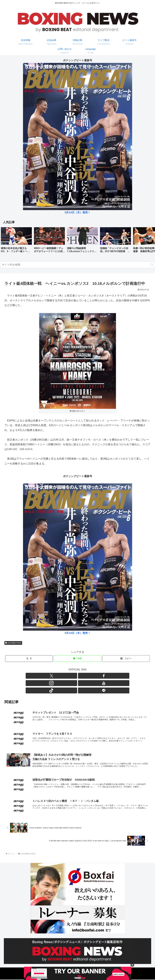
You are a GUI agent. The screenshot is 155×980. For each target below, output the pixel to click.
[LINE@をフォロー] (95, 676)
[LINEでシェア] (77, 659)
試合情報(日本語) (13, 643)
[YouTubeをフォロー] (81, 676)
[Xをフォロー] (61, 676)
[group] (16, 241)
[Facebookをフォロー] (67, 676)
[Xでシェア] (29, 659)
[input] (77, 265)
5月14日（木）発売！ (77, 212)
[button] (150, 241)
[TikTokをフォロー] (88, 676)
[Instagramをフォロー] (74, 676)
